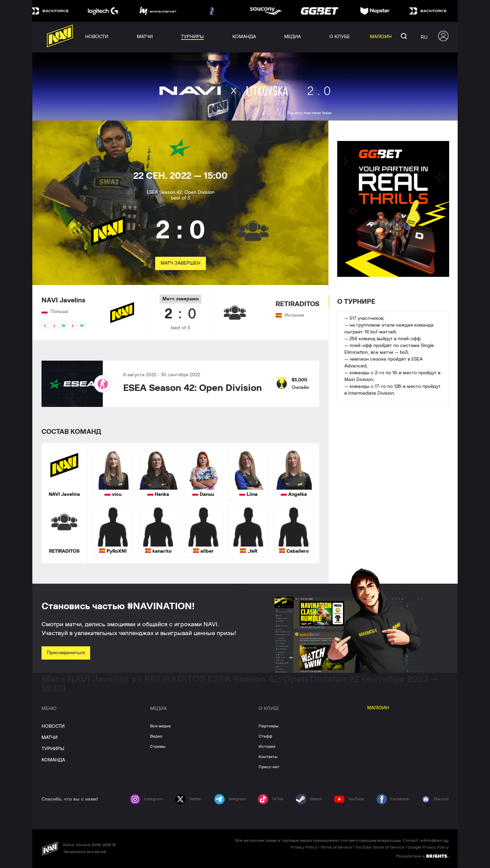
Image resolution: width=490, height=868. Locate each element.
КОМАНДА (53, 760)
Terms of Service (336, 847)
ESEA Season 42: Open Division (193, 388)
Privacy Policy (304, 847)
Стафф (265, 736)
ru (424, 37)
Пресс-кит (269, 767)
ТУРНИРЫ (53, 749)
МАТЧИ (50, 738)
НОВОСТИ (53, 726)
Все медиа (160, 726)
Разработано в (422, 856)
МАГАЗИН (378, 708)
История (267, 746)
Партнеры (268, 726)
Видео (156, 736)
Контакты (268, 757)
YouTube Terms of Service (380, 847)
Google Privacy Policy (428, 847)
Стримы (158, 746)
